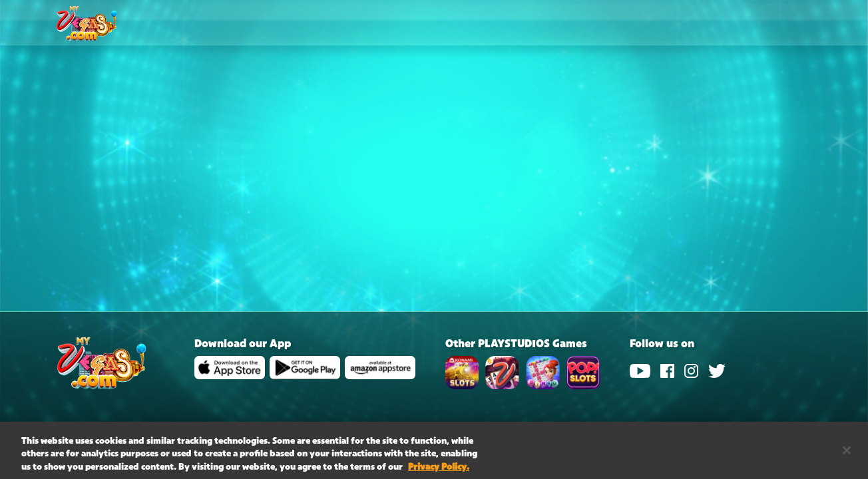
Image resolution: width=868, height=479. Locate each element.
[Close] (847, 454)
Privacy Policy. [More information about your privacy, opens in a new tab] (439, 471)
